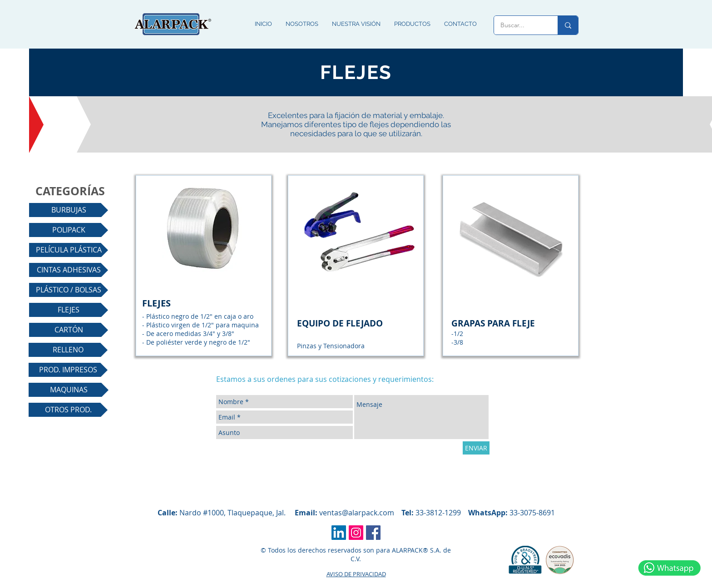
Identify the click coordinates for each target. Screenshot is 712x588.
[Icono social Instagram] (356, 533)
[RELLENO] (68, 350)
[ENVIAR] (476, 448)
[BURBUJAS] (69, 210)
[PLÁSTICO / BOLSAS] (69, 290)
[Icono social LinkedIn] (339, 533)
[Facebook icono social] (373, 533)
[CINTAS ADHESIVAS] (69, 270)
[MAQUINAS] (69, 390)
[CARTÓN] (69, 330)
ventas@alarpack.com (357, 513)
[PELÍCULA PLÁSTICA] (69, 250)
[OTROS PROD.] (68, 410)
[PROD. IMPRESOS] (68, 370)
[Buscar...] (519, 25)
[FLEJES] (69, 310)
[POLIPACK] (69, 230)
